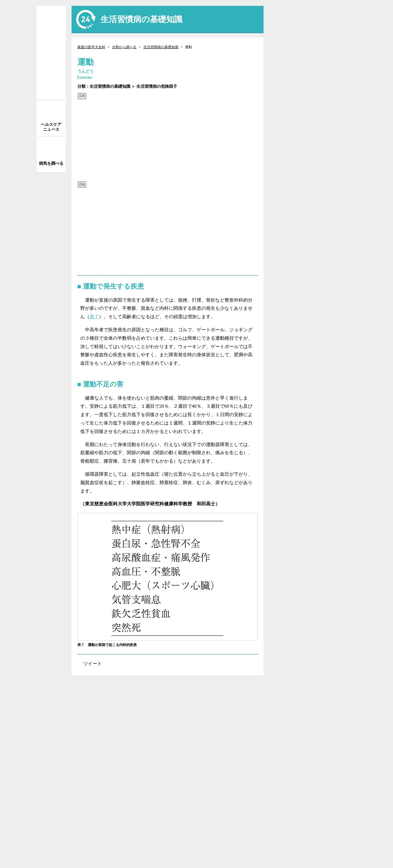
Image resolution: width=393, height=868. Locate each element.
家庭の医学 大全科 (51, 53)
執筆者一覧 (316, 713)
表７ (94, 317)
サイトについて (316, 690)
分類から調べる (124, 47)
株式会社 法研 (101, 837)
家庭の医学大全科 (91, 47)
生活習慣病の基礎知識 (161, 47)
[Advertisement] (168, 140)
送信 (346, 16)
